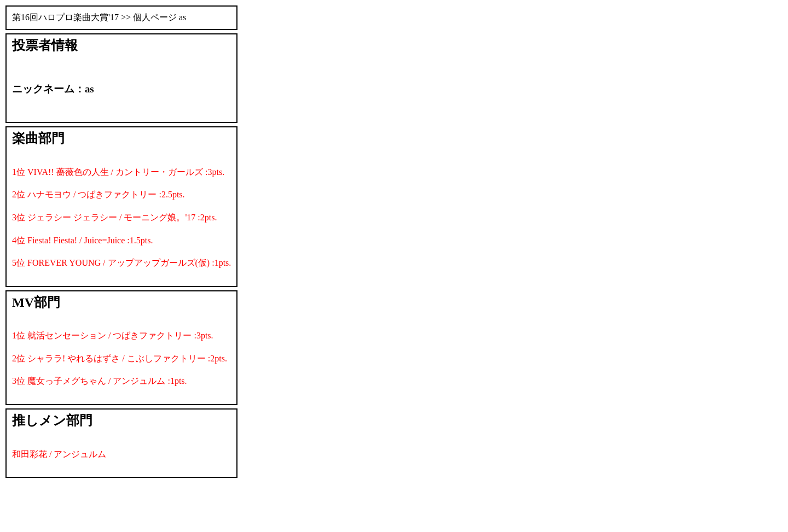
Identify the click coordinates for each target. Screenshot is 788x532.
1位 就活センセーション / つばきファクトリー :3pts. (113, 335)
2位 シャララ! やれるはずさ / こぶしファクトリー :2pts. (120, 358)
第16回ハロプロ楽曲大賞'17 (65, 17)
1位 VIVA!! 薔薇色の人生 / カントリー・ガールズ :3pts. (118, 172)
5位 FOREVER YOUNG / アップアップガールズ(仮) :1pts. (121, 263)
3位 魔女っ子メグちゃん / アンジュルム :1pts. (100, 381)
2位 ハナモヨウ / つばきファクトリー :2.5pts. (99, 194)
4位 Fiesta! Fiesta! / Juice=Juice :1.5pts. (82, 240)
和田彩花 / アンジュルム (59, 454)
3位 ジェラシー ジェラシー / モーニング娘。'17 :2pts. (114, 217)
